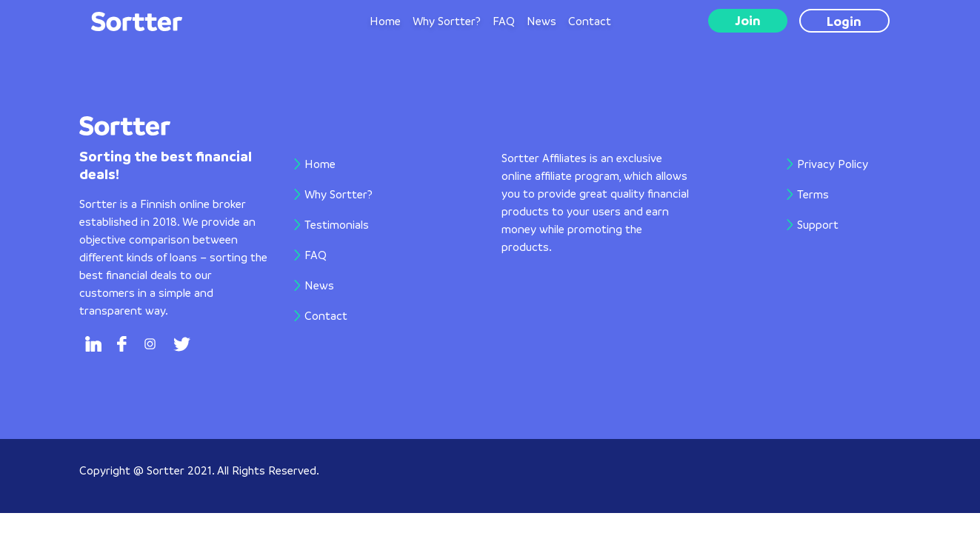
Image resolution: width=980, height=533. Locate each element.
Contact (590, 21)
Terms (813, 194)
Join (748, 20)
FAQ (504, 21)
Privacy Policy (833, 164)
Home (385, 21)
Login (844, 21)
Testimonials (337, 224)
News (541, 21)
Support (818, 224)
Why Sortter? (447, 21)
